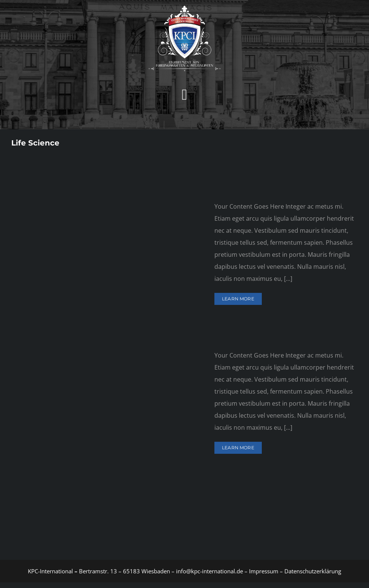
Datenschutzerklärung (313, 571)
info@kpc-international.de (210, 571)
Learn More (238, 299)
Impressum (263, 571)
